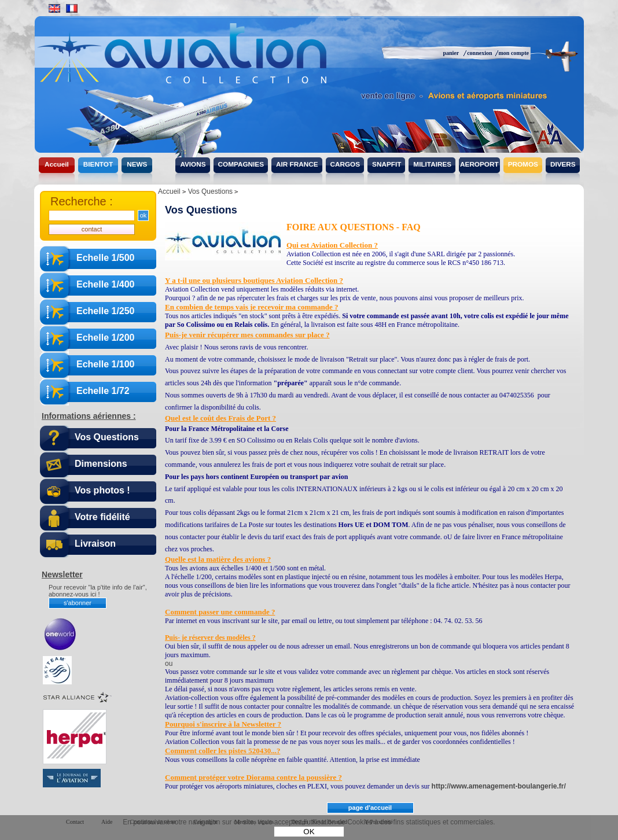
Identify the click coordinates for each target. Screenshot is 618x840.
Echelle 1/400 (106, 284)
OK (309, 832)
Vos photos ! (102, 490)
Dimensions (101, 464)
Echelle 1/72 (103, 391)
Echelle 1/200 (106, 338)
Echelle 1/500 (106, 258)
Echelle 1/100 (106, 364)
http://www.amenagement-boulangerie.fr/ (499, 786)
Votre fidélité (102, 517)
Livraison (95, 544)
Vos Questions (107, 437)
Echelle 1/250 (106, 311)
